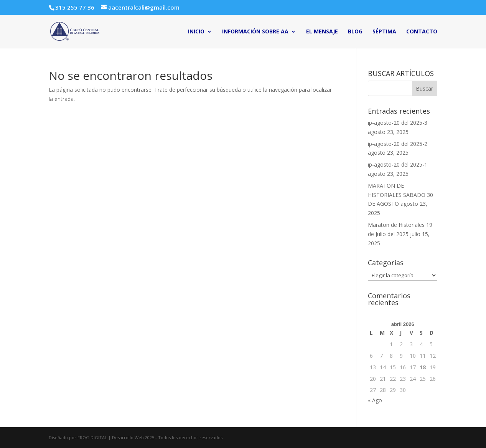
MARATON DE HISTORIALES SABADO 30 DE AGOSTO (400, 195)
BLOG (355, 32)
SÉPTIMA (384, 32)
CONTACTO (422, 32)
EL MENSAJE (322, 32)
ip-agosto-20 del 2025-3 (398, 123)
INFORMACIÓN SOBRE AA (255, 32)
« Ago (375, 400)
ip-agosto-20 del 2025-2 (398, 144)
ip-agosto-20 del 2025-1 (398, 164)
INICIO (196, 32)
